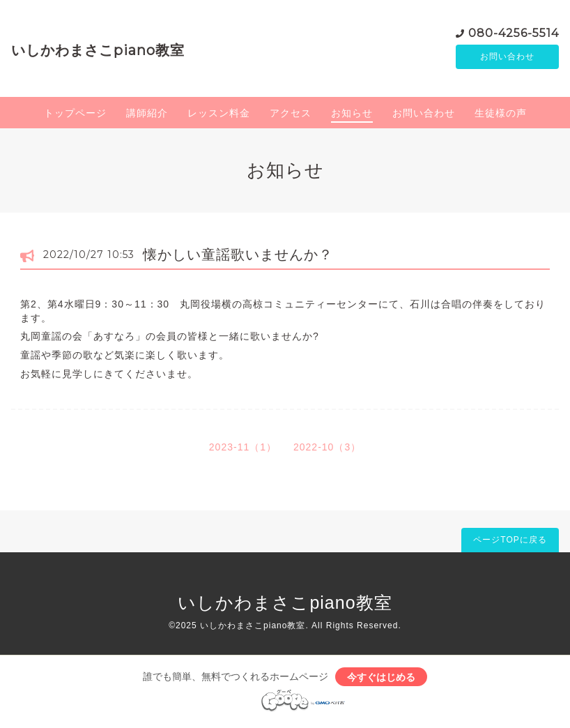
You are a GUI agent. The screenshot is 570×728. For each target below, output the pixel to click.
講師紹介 (147, 115)
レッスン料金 (219, 115)
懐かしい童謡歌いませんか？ (238, 257)
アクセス (291, 115)
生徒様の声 (501, 115)
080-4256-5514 (514, 33)
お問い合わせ (507, 58)
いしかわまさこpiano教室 (98, 51)
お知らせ (352, 115)
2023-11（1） (243, 449)
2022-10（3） (327, 449)
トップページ (75, 115)
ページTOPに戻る (510, 542)
